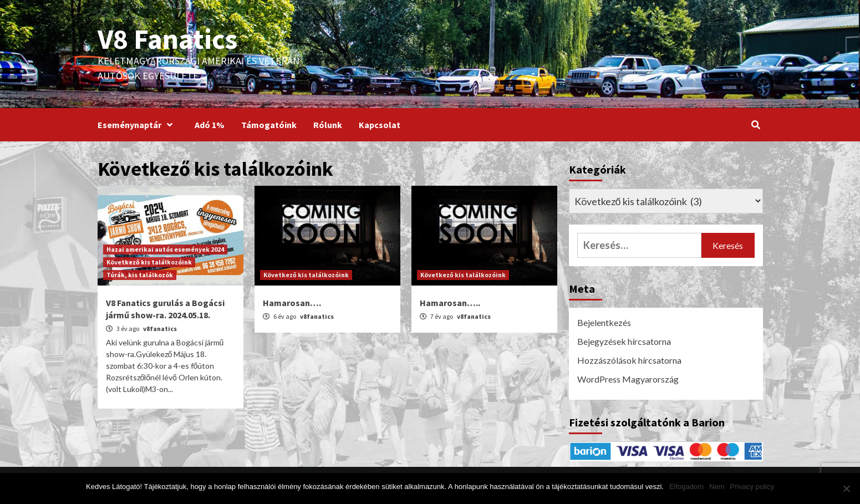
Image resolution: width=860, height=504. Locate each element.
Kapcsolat (380, 125)
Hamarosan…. (292, 303)
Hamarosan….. (450, 303)
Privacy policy (752, 487)
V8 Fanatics (167, 39)
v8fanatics (160, 329)
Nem (717, 487)
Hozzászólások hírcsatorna (629, 360)
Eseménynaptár (138, 125)
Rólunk (328, 125)
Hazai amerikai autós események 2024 (165, 249)
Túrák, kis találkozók (140, 275)
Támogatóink (269, 125)
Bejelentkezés (604, 322)
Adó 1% (210, 125)
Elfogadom (686, 487)
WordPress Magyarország (628, 379)
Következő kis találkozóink (149, 262)
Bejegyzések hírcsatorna (624, 341)
